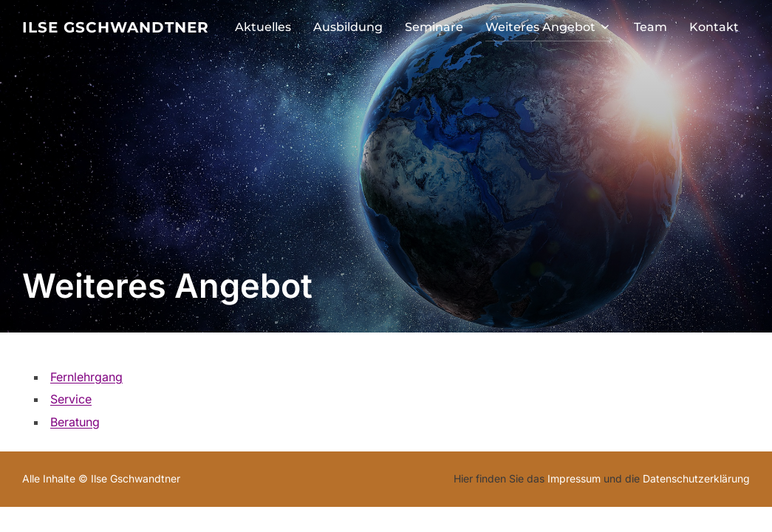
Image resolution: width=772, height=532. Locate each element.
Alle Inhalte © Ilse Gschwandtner (101, 478)
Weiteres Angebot (549, 27)
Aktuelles (263, 27)
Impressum (574, 478)
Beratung (75, 422)
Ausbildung (348, 27)
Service (71, 399)
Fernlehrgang (86, 377)
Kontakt (714, 27)
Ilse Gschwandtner (116, 27)
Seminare (434, 27)
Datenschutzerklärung (696, 478)
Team (650, 27)
